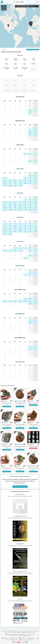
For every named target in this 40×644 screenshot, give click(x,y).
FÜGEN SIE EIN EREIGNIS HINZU (20, 487)
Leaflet (27, 47)
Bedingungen (4, 631)
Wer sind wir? (29, 631)
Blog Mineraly (9, 634)
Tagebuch (4, 49)
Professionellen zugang (15, 632)
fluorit (17, 423)
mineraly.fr (6, 638)
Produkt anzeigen (7, 406)
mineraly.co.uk (14, 638)
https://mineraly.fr (27, 636)
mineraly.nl (15, 640)
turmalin (4, 423)
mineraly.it (32, 638)
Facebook (16, 634)
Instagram (22, 634)
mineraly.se (31, 640)
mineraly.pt (23, 640)
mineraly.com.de (24, 638)
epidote (4, 401)
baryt (30, 423)
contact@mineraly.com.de (15, 636)
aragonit (31, 444)
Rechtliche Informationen (13, 631)
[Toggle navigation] (38, 2)
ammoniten (19, 401)
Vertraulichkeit (22, 631)
